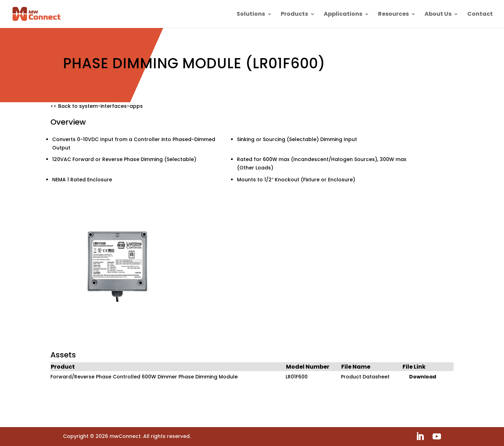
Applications (343, 15)
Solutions (251, 15)
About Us (438, 15)
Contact (480, 15)
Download (423, 377)
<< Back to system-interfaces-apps (97, 106)
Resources (393, 15)
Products (294, 15)
